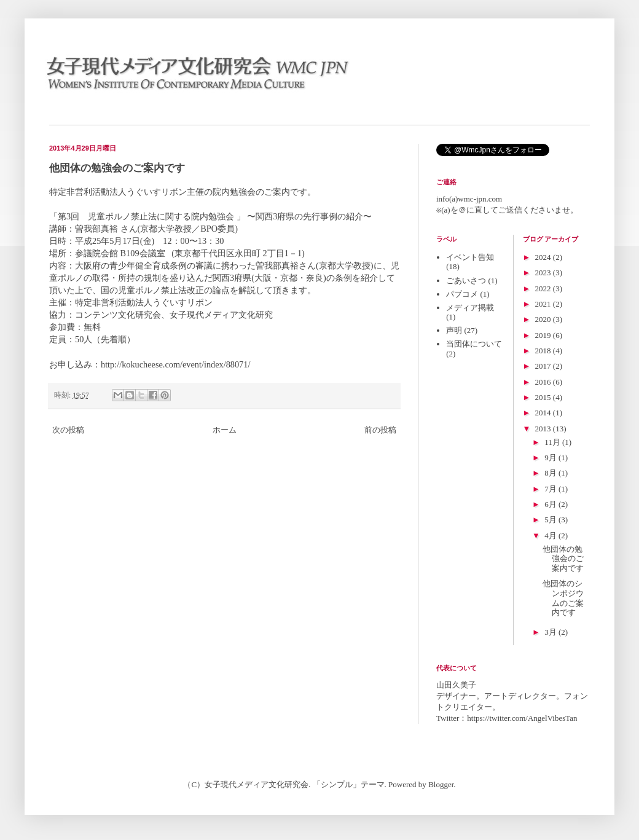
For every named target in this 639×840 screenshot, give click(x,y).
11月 (553, 442)
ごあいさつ (466, 281)
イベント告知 (470, 257)
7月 (551, 489)
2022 (544, 289)
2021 (544, 304)
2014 (544, 413)
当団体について (474, 344)
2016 (544, 382)
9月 (551, 457)
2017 (544, 366)
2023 (544, 273)
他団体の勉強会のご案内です (563, 559)
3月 (551, 632)
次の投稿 (68, 430)
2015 (544, 397)
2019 (544, 335)
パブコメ (462, 294)
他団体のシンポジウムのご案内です (563, 598)
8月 (551, 473)
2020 (544, 319)
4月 (551, 536)
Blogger (441, 784)
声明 (454, 330)
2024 (544, 257)
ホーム (225, 430)
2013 (544, 429)
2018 (544, 351)
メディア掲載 (470, 308)
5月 (551, 520)
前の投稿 (380, 430)
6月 (551, 504)
